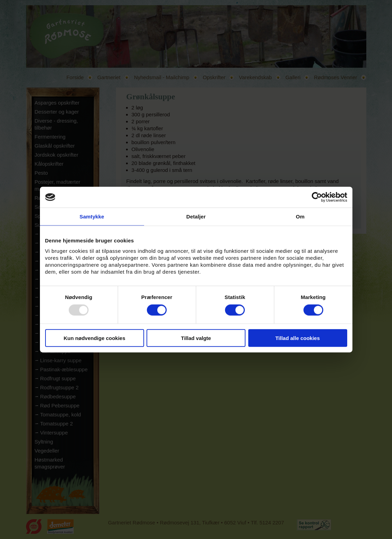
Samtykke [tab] (92, 217)
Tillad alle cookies (298, 338)
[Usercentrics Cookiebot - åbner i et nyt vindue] (317, 197)
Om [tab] (300, 217)
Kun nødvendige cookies (94, 338)
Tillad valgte (196, 338)
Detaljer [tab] (196, 217)
